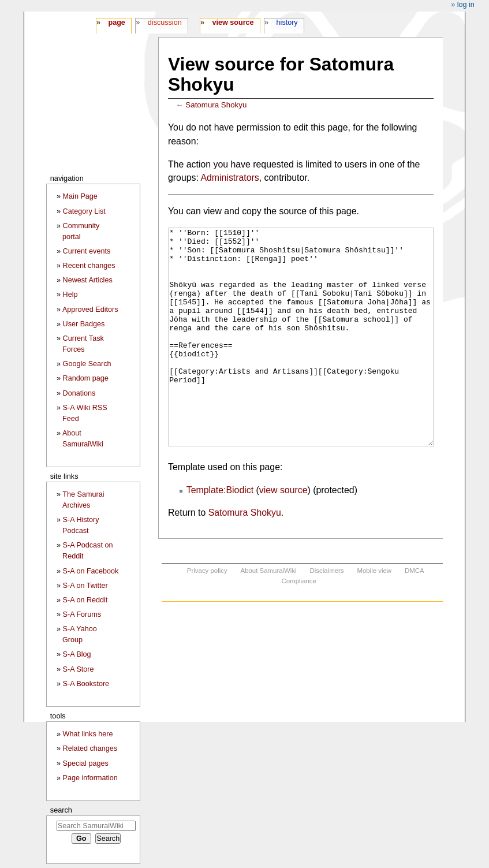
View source (233, 23)
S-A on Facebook (91, 571)
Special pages (86, 763)
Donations (79, 393)
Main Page (80, 196)
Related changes (90, 748)
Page (116, 23)
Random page (86, 378)
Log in (466, 5)
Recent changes (89, 266)
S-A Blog (77, 654)
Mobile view (374, 614)
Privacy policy (207, 614)
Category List (84, 211)
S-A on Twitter (85, 586)
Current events (87, 251)
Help (70, 295)
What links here (88, 734)
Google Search (87, 364)
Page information (90, 778)
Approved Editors (90, 310)
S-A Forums (82, 614)
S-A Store (79, 669)
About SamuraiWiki (269, 614)
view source (283, 533)
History (287, 23)
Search (61, 810)
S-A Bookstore (86, 684)
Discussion (165, 23)
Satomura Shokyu (216, 105)
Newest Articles (88, 280)
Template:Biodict (220, 533)
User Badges (84, 324)
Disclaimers (327, 614)
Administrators (229, 178)
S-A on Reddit (85, 600)
